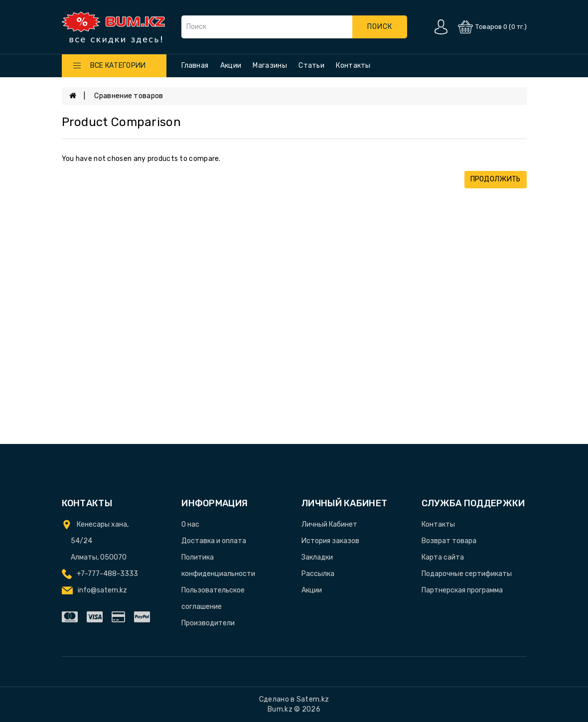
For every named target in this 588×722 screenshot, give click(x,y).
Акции (231, 66)
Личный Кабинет (329, 524)
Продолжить (496, 179)
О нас (190, 524)
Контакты (353, 66)
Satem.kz (313, 699)
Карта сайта (443, 557)
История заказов (330, 541)
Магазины (270, 66)
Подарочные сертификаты (467, 574)
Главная (195, 66)
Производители (208, 623)
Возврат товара (449, 541)
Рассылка (318, 574)
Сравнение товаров (129, 96)
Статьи (311, 66)
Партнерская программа (462, 590)
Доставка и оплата (214, 541)
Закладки (317, 557)
